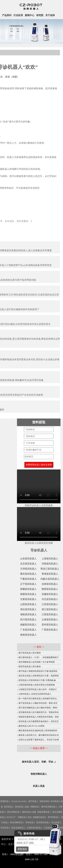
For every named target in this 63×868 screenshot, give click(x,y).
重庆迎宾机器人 (28, 574)
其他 (7, 77)
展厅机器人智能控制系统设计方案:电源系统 (38, 671)
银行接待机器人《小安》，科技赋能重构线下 (39, 657)
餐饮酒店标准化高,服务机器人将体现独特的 (38, 731)
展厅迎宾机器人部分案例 (30, 653)
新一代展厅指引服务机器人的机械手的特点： (39, 699)
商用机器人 (5, 801)
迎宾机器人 (9, 807)
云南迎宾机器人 (50, 620)
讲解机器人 (35, 807)
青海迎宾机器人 (50, 574)
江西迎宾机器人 (50, 614)
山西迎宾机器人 (28, 604)
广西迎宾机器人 (50, 630)
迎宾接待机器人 (43, 822)
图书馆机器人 (54, 817)
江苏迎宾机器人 (50, 604)
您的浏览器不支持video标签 (39, 486)
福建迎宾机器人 (28, 625)
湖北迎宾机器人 (28, 609)
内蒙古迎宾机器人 (50, 579)
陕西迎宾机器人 (50, 589)
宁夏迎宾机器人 (28, 579)
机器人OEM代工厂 (8, 817)
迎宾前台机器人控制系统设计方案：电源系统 (39, 676)
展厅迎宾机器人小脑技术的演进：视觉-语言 (38, 703)
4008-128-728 (32, 859)
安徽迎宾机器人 (50, 594)
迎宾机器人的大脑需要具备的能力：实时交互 (39, 721)
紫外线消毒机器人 (49, 807)
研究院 (40, 15)
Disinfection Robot (19, 801)
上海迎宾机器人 (50, 559)
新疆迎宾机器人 (28, 594)
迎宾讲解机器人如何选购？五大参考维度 (37, 662)
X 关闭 (18, 855)
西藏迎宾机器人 (28, 589)
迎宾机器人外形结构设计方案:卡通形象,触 (37, 680)
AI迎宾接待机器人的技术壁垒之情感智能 (37, 685)
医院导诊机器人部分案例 (30, 667)
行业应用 (18, 15)
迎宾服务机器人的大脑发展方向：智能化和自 (39, 712)
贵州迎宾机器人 (50, 625)
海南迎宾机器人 (28, 635)
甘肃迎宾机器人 (28, 599)
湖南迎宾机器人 (28, 614)
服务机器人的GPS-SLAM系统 (32, 726)
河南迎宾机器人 (50, 564)
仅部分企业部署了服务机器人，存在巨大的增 (39, 740)
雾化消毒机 (57, 812)
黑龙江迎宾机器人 (50, 569)
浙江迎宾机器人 (50, 609)
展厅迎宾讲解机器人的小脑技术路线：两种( (38, 708)
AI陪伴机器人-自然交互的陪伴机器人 (35, 694)
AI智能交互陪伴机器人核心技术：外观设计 (38, 689)
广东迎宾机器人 (28, 630)
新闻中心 (30, 15)
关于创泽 (50, 15)
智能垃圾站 (45, 801)
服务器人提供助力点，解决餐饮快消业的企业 (39, 735)
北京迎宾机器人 (28, 564)
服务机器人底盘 (29, 812)
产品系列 (7, 15)
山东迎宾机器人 (28, 559)
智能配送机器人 (40, 817)
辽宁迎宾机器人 (28, 584)
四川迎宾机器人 (28, 620)
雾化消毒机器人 (14, 812)
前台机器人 (56, 822)
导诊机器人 (30, 822)
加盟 (15, 77)
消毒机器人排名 (25, 817)
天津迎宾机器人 (28, 569)
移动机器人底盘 (22, 807)
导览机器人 (5, 828)
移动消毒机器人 (17, 822)
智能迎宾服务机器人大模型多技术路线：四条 (39, 717)
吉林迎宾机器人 (50, 584)
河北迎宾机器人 (50, 599)
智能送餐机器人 (44, 812)
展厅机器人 (33, 801)
